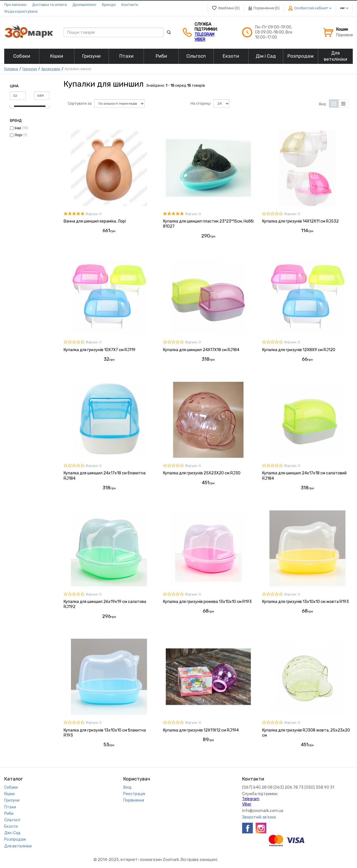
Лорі (18, 135)
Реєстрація (134, 794)
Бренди (109, 5)
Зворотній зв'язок (259, 817)
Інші (18, 128)
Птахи (10, 807)
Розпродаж (15, 839)
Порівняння (134, 800)
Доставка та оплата (49, 5)
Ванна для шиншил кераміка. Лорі (95, 221)
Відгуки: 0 (94, 214)
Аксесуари (51, 69)
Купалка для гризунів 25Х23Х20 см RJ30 (202, 473)
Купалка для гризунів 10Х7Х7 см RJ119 (100, 350)
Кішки (9, 794)
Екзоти (11, 826)
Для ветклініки (18, 846)
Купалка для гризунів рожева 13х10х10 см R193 (207, 602)
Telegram (204, 34)
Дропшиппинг (84, 5)
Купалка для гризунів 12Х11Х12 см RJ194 (201, 730)
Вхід (127, 787)
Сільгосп (12, 820)
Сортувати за (80, 103)
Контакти (130, 5)
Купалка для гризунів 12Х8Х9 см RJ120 (299, 350)
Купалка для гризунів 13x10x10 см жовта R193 (305, 602)
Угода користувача (21, 11)
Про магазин (15, 5)
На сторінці (201, 103)
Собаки (11, 787)
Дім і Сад (12, 833)
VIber (200, 40)
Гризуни (30, 69)
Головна (11, 69)
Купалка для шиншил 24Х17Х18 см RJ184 (201, 350)
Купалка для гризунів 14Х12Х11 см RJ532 (300, 221)
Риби (9, 814)
